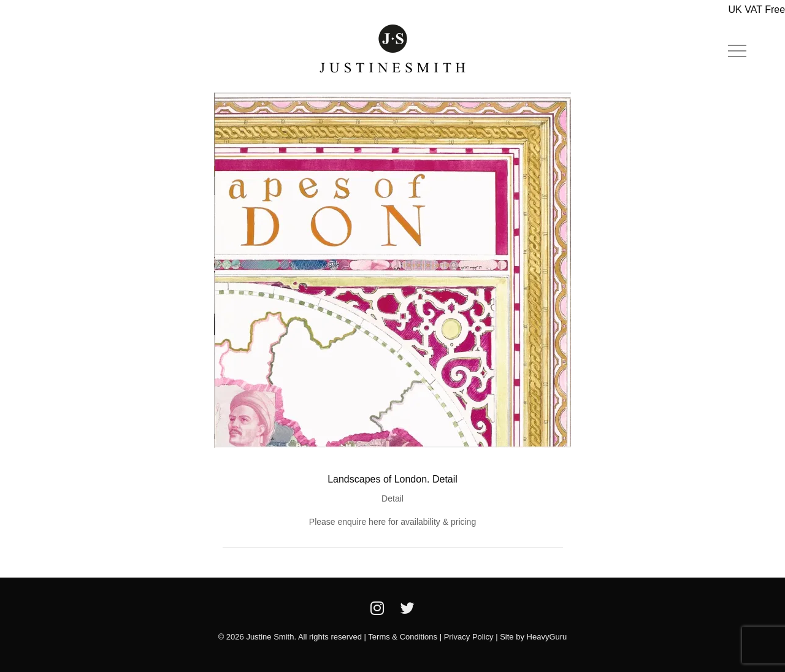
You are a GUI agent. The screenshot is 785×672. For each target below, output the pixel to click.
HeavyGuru (547, 637)
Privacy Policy (469, 637)
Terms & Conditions (403, 637)
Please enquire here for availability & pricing (392, 522)
